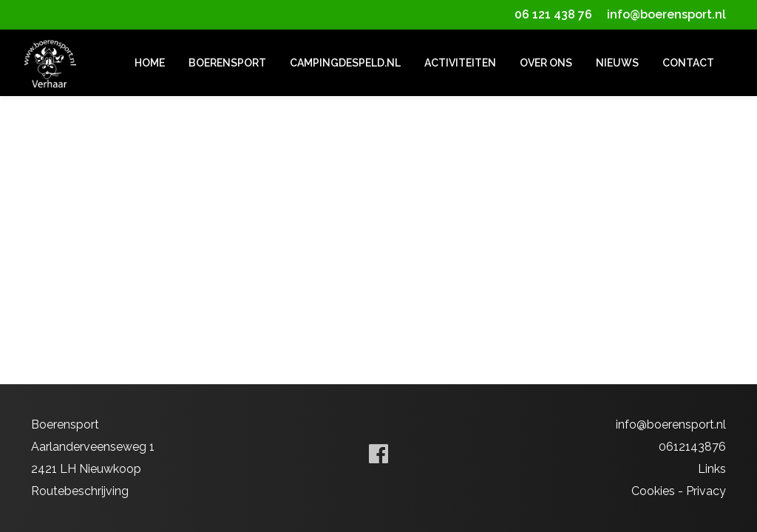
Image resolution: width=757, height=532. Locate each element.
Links (712, 469)
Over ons (546, 63)
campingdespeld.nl (345, 63)
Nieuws (617, 63)
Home (150, 63)
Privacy (706, 491)
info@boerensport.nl (666, 14)
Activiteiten (460, 63)
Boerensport (227, 63)
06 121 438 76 (553, 14)
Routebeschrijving (80, 491)
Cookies (653, 491)
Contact (688, 63)
